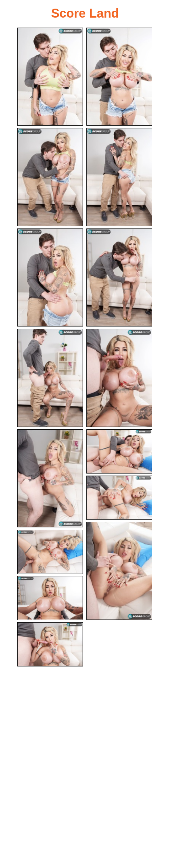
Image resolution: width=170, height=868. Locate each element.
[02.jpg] (119, 77)
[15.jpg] (50, 644)
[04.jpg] (119, 177)
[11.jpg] (119, 498)
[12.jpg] (119, 571)
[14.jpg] (50, 598)
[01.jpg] (50, 77)
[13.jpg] (50, 552)
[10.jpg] (119, 451)
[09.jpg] (50, 478)
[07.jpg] (50, 378)
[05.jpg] (50, 277)
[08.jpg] (119, 378)
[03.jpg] (50, 177)
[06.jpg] (119, 277)
